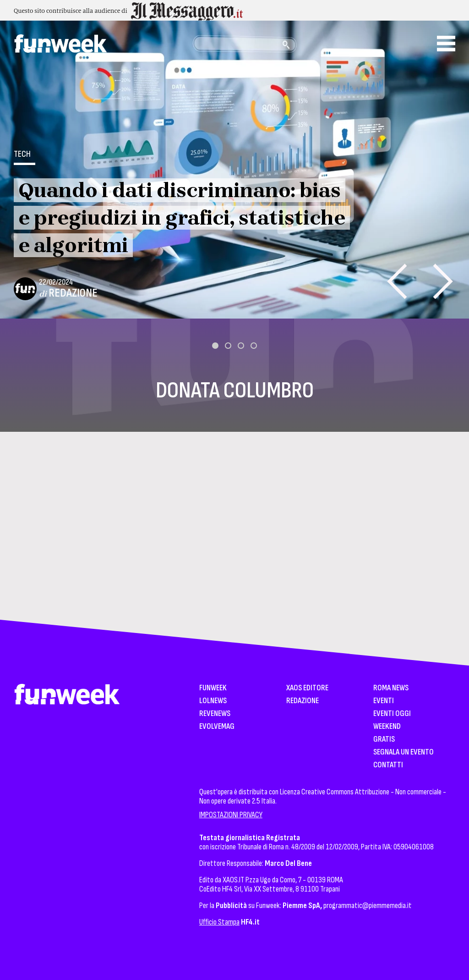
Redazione (73, 293)
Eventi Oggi (392, 714)
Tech (22, 154)
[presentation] (397, 281)
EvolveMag (217, 727)
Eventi (384, 701)
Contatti (388, 765)
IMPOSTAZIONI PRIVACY (231, 815)
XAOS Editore (307, 688)
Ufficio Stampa (219, 922)
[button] (215, 346)
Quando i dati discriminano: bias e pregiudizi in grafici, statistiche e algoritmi (182, 218)
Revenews (215, 714)
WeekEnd (387, 727)
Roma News (391, 688)
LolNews (213, 701)
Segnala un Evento (404, 752)
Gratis (384, 740)
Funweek (213, 688)
